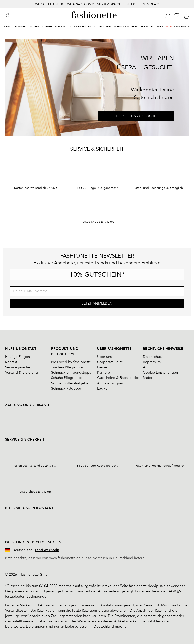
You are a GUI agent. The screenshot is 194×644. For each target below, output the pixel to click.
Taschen (34, 27)
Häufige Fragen (17, 357)
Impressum (152, 362)
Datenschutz (153, 357)
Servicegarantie (18, 367)
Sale (168, 27)
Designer (19, 27)
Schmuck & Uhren (126, 27)
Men (160, 27)
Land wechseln (47, 550)
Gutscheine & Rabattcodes (118, 378)
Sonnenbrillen (81, 27)
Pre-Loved (148, 27)
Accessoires (103, 27)
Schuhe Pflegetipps (67, 378)
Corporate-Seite (110, 362)
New (7, 27)
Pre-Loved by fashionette (71, 362)
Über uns (104, 357)
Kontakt (11, 362)
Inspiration (182, 27)
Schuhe (47, 27)
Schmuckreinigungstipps (71, 373)
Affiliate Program (111, 383)
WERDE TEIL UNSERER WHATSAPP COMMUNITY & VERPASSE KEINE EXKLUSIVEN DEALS (97, 4)
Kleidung (61, 27)
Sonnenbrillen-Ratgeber (70, 383)
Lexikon (103, 388)
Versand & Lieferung (21, 373)
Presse (102, 367)
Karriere (103, 373)
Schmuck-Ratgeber (66, 388)
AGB (147, 367)
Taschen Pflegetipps (67, 367)
